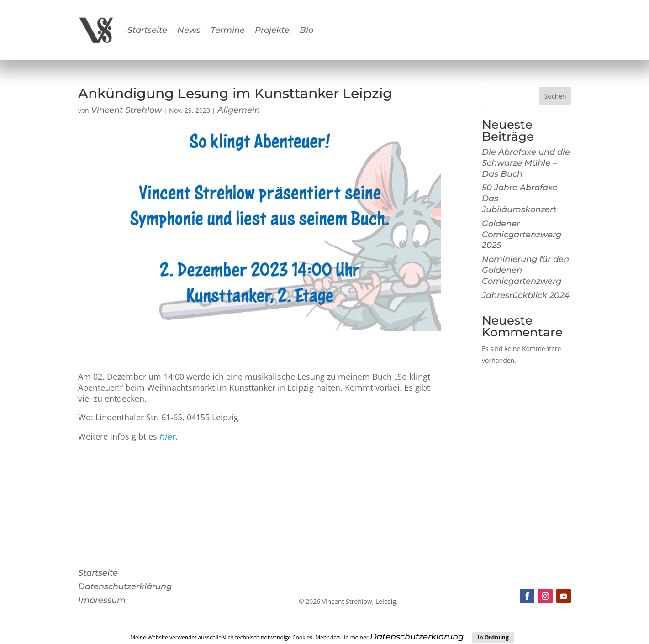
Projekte (272, 30)
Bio (306, 30)
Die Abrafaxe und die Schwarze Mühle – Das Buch (526, 163)
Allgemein (239, 110)
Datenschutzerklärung (125, 587)
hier (167, 437)
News (189, 30)
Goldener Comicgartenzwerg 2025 (522, 235)
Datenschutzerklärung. (419, 637)
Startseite (147, 30)
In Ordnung (493, 637)
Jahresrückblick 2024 (526, 295)
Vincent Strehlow (126, 110)
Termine (228, 30)
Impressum (102, 601)
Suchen (555, 96)
